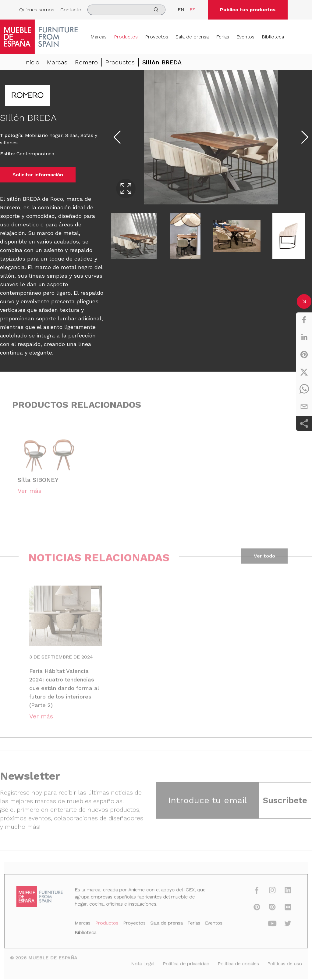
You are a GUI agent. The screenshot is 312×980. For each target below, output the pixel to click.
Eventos (245, 37)
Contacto (71, 10)
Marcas (99, 37)
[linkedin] (304, 337)
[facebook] (304, 320)
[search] (126, 10)
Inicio (32, 63)
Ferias (223, 37)
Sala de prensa (192, 37)
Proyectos (157, 37)
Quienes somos (37, 10)
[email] (304, 407)
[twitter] (304, 372)
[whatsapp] (304, 389)
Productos (126, 37)
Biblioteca (273, 37)
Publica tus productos (248, 10)
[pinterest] (304, 355)
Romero (86, 63)
